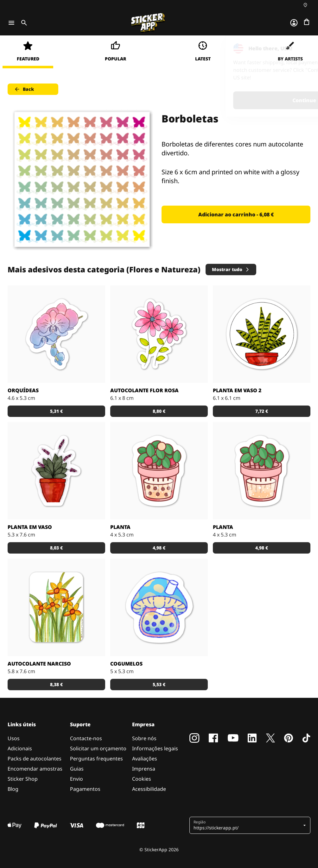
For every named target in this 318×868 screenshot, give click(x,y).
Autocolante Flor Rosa (144, 390)
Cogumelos (126, 664)
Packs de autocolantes (35, 759)
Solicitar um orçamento (98, 748)
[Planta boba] (159, 471)
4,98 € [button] (159, 548)
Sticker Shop (23, 779)
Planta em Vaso (30, 527)
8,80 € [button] (159, 411)
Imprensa (144, 769)
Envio (76, 779)
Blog (13, 789)
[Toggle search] (23, 23)
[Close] (299, 48)
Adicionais (20, 748)
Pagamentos (85, 789)
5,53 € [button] (159, 684)
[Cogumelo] (159, 607)
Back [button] (24, 89)
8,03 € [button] (56, 548)
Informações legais (155, 748)
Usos (14, 738)
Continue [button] (233, 100)
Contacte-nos (86, 738)
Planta (120, 527)
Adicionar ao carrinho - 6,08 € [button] (236, 214)
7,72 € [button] (262, 411)
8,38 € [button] (56, 684)
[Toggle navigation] (11, 23)
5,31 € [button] (56, 411)
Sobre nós (144, 738)
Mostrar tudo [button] (231, 269)
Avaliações (145, 759)
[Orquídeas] (56, 334)
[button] (248, 825)
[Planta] (262, 471)
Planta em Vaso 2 (237, 390)
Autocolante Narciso (39, 664)
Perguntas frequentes (96, 759)
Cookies (142, 779)
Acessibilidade (149, 789)
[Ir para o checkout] (307, 22)
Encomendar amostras (35, 769)
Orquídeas (23, 390)
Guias (77, 769)
